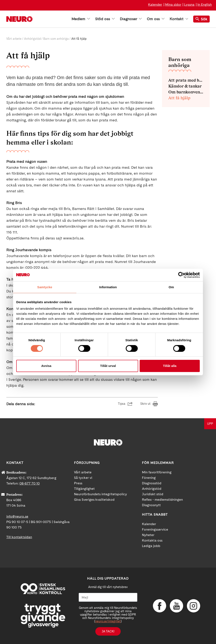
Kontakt (179, 19)
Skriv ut (145, 404)
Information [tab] (108, 287)
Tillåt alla (170, 366)
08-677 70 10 (30, 483)
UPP (210, 424)
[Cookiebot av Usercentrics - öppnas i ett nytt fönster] (181, 275)
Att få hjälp (179, 98)
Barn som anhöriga (56, 39)
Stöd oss (105, 19)
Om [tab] (171, 287)
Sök (201, 19)
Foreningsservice (155, 529)
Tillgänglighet (84, 489)
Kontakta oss (152, 540)
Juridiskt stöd (153, 494)
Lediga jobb (151, 546)
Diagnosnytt (151, 505)
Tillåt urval (108, 366)
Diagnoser (131, 19)
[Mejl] (108, 597)
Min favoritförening (157, 472)
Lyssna (189, 5)
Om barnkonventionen (186, 92)
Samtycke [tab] (45, 287)
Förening (149, 478)
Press (78, 483)
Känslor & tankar (185, 86)
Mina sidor (173, 5)
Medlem (81, 19)
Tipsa (122, 404)
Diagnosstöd (152, 483)
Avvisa (46, 366)
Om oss (156, 19)
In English (205, 5)
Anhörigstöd (32, 39)
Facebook (159, 606)
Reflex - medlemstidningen (162, 500)
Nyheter (148, 535)
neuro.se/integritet (108, 621)
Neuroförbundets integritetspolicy (101, 494)
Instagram (193, 606)
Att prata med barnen (186, 80)
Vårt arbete (14, 39)
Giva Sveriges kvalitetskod (94, 500)
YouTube (176, 606)
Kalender (155, 5)
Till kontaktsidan (19, 537)
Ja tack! (108, 631)
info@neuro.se (17, 516)
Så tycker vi (83, 478)
